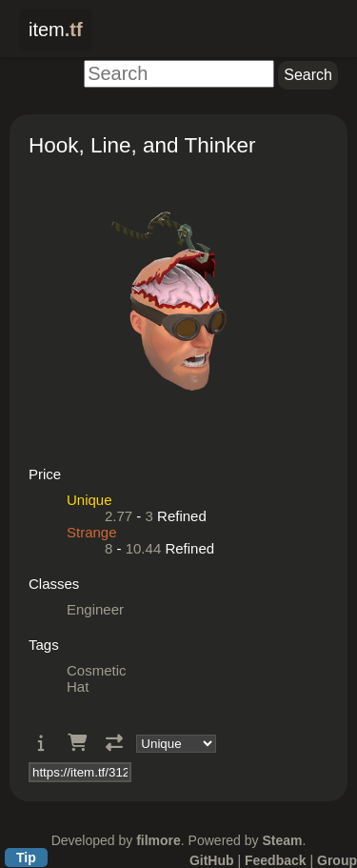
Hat (78, 686)
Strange (92, 532)
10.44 (144, 548)
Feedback (276, 860)
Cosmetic (97, 670)
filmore (159, 840)
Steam (282, 840)
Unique (89, 500)
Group (337, 860)
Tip (26, 858)
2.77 (119, 516)
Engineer (95, 609)
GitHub (212, 860)
